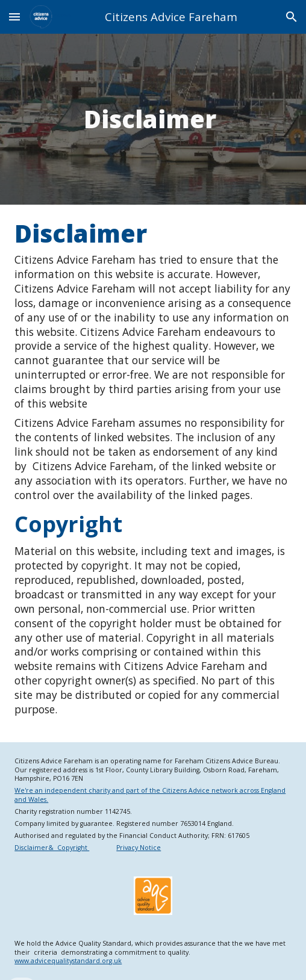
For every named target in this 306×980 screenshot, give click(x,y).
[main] (153, 119)
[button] (14, 17)
